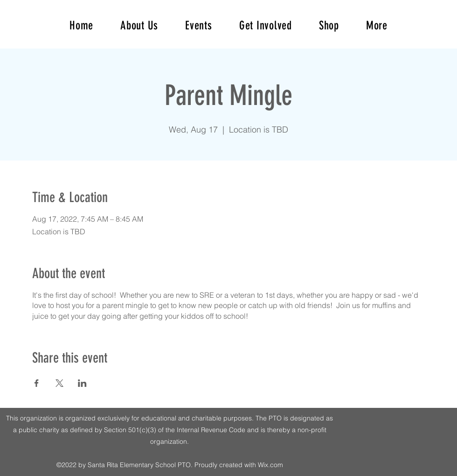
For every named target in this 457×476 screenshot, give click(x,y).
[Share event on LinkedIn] (82, 383)
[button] (377, 25)
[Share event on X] (59, 383)
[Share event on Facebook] (37, 383)
